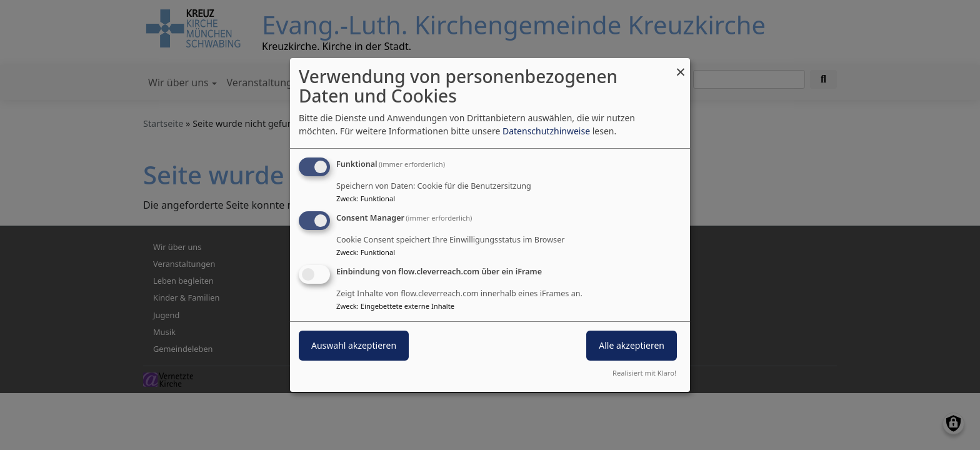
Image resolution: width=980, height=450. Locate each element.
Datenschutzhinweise (546, 131)
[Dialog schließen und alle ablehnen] (681, 66)
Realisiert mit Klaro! (644, 373)
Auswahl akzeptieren (354, 345)
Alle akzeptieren (632, 345)
